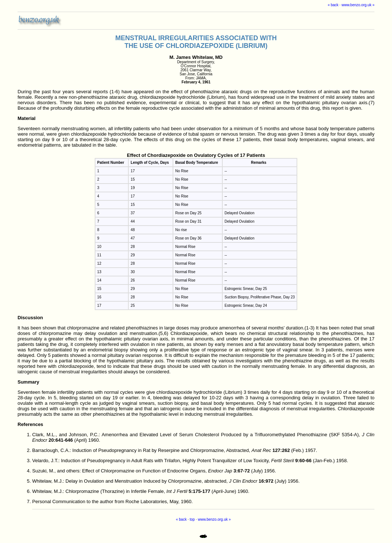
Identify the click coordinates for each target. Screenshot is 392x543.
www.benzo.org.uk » (358, 5)
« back (333, 5)
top (192, 519)
